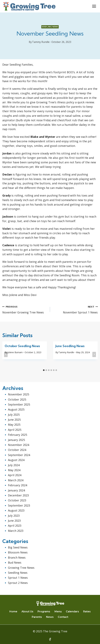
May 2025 (14, 425)
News (50, 617)
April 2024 (15, 475)
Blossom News (18, 552)
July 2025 (14, 415)
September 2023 (19, 505)
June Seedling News (70, 346)
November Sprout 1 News (75, 309)
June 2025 (14, 420)
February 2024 (18, 485)
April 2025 (15, 430)
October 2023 (17, 500)
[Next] (94, 354)
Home (13, 612)
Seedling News (50, 27)
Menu (58, 612)
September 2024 (19, 455)
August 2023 (16, 510)
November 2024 (19, 445)
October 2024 (17, 450)
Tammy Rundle (41, 42)
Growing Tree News (21, 568)
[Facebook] (50, 639)
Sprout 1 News (18, 578)
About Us (27, 612)
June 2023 (14, 521)
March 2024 (16, 480)
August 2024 (16, 460)
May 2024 (14, 470)
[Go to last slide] (6, 354)
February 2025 (18, 435)
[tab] (44, 370)
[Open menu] (94, 6)
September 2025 (19, 404)
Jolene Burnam (15, 352)
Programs (44, 612)
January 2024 (16, 490)
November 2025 (19, 394)
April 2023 (15, 526)
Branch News (17, 557)
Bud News (15, 562)
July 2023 (14, 516)
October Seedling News (22, 346)
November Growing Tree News (25, 309)
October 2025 (17, 399)
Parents (37, 617)
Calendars (72, 612)
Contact (63, 617)
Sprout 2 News (18, 583)
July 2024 (14, 465)
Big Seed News (18, 547)
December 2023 (18, 495)
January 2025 (16, 440)
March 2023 (16, 531)
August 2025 (16, 409)
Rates (87, 612)
